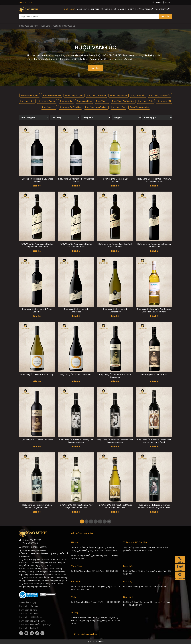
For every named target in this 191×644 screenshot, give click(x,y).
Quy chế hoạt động (28, 603)
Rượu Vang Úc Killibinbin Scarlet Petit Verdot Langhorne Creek (154, 441)
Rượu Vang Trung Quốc (160, 95)
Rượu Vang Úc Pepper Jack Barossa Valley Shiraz (154, 245)
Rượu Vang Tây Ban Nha (123, 101)
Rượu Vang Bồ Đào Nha (70, 107)
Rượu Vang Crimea (47, 101)
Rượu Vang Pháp (84, 101)
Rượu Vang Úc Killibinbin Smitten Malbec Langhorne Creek (37, 506)
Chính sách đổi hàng (28, 610)
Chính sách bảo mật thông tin (32, 621)
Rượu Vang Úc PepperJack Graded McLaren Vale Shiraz (76, 245)
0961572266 (25, 2)
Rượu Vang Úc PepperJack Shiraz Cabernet (37, 310)
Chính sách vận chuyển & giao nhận (35, 625)
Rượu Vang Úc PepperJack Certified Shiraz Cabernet (115, 245)
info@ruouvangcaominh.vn (35, 547)
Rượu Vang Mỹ (164, 101)
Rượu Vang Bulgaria (30, 95)
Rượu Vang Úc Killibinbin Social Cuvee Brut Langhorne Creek (115, 506)
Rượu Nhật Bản (138, 95)
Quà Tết (129, 9)
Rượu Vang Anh (27, 101)
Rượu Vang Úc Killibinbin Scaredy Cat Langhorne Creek (76, 441)
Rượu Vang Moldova (97, 95)
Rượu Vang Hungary (74, 95)
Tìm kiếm (165, 17)
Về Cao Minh (157, 2)
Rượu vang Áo (66, 101)
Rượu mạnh (118, 9)
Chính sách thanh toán (29, 628)
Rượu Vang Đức (118, 107)
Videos (168, 2)
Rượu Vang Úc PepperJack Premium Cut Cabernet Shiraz (154, 180)
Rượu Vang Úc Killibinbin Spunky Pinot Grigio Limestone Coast (76, 506)
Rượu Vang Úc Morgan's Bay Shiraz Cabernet (37, 180)
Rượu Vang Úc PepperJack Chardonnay (115, 310)
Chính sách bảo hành (28, 613)
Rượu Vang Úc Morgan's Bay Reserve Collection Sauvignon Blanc (154, 310)
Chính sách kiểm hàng (29, 606)
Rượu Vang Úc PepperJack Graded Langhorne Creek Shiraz (37, 245)
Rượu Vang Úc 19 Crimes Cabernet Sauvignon (115, 376)
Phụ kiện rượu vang (99, 9)
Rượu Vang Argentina (139, 107)
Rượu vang (69, 9)
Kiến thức (165, 9)
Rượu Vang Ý (102, 101)
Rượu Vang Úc (49, 107)
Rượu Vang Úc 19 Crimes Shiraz (154, 374)
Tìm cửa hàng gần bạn (85, 634)
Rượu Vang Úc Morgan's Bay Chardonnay (115, 180)
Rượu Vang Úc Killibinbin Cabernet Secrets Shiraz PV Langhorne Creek (154, 506)
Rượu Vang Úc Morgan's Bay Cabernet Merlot (76, 180)
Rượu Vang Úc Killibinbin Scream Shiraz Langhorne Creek (115, 441)
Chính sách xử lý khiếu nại (31, 617)
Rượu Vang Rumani (119, 95)
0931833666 (32, 543)
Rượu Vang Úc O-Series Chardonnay (37, 374)
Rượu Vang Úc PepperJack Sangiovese (76, 310)
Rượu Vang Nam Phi (52, 95)
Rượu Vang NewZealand (96, 107)
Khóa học (82, 9)
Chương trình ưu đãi (146, 9)
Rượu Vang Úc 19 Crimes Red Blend (37, 440)
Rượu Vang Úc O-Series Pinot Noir (76, 374)
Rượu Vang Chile (146, 101)
